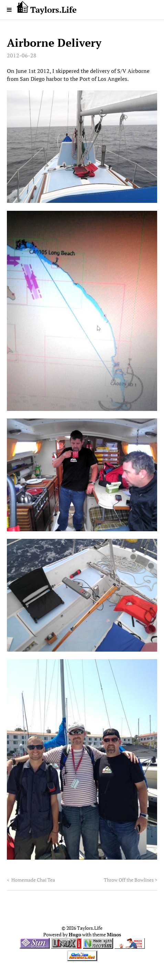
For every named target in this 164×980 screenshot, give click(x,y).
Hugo (75, 935)
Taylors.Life (47, 8)
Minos (114, 935)
